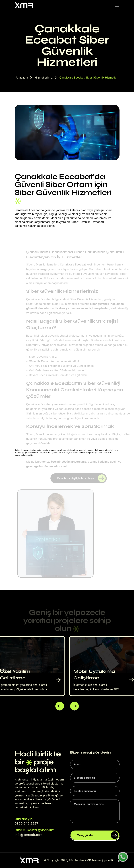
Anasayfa (22, 78)
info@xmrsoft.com (29, 835)
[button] (60, 706)
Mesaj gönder (98, 835)
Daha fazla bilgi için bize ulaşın (81, 478)
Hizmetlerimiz (44, 78)
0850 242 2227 (26, 824)
